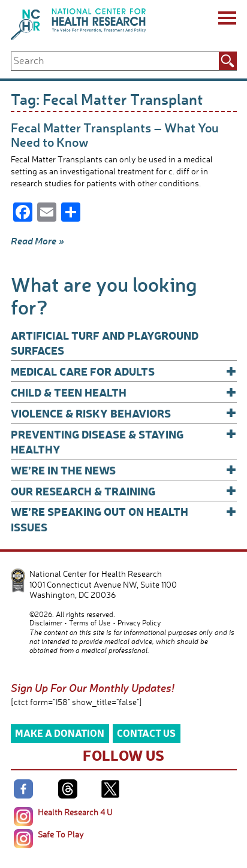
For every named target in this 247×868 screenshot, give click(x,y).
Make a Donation (60, 733)
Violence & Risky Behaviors (124, 413)
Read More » (37, 241)
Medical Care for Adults (124, 371)
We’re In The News (124, 470)
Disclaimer (46, 623)
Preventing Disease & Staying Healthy (124, 441)
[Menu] (226, 20)
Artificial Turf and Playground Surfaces (105, 343)
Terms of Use (90, 623)
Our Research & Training (124, 491)
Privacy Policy (139, 623)
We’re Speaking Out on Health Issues (124, 518)
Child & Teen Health (124, 392)
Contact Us (146, 733)
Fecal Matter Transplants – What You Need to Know (115, 134)
